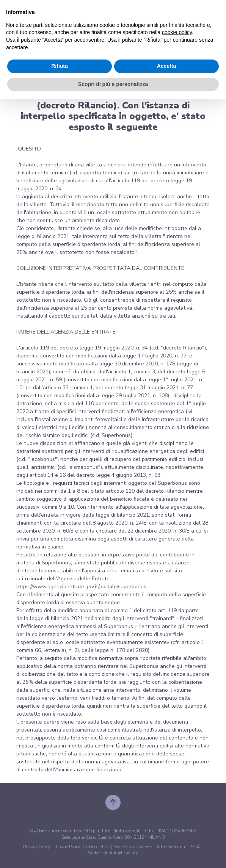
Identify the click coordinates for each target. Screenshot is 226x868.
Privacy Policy (37, 847)
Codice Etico (97, 847)
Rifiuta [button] (60, 66)
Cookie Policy (68, 847)
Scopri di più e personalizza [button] (113, 84)
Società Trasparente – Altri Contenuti (150, 847)
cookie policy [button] (177, 32)
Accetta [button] (167, 66)
